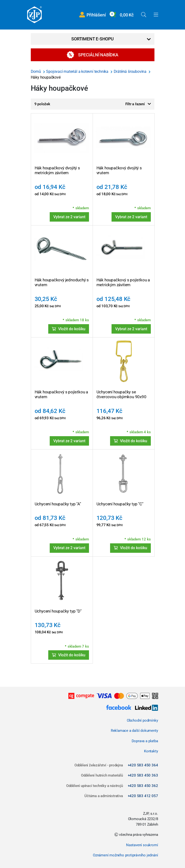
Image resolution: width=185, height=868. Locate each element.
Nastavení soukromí (142, 845)
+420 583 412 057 (143, 796)
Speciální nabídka (92, 55)
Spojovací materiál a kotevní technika (78, 71)
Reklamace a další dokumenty (134, 731)
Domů (36, 71)
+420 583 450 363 (143, 775)
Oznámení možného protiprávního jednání (125, 855)
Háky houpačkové (46, 77)
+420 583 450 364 (143, 765)
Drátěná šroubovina (131, 71)
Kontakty (151, 751)
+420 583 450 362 (143, 786)
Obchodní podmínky (142, 720)
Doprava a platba (145, 741)
